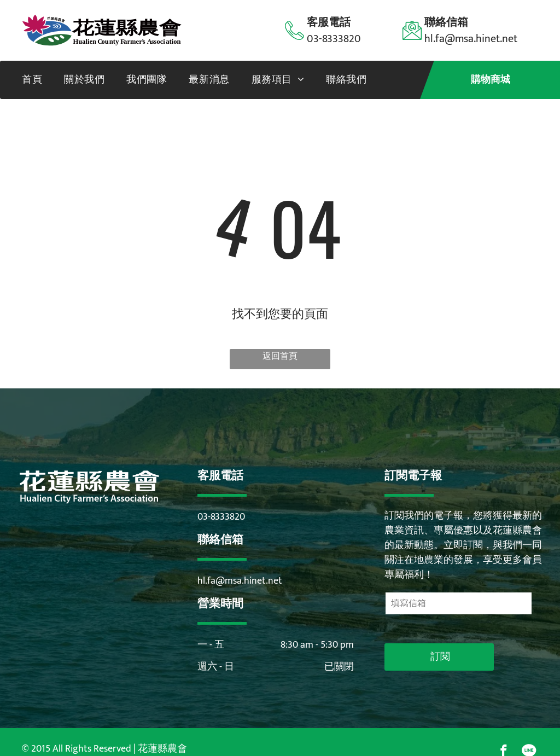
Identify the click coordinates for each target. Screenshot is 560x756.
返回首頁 (280, 356)
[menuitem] (32, 80)
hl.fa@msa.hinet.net (240, 581)
